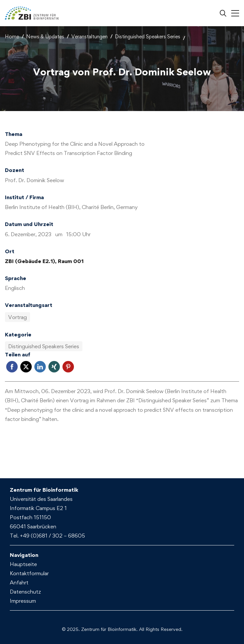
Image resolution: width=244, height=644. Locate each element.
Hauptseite (23, 564)
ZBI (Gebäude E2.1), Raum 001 (44, 261)
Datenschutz (25, 592)
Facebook (12, 367)
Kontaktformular (29, 573)
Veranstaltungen (89, 37)
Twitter (26, 367)
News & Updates (45, 37)
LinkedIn (40, 367)
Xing (54, 367)
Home (12, 37)
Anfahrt (19, 582)
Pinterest (68, 367)
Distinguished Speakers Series (148, 37)
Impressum (23, 601)
